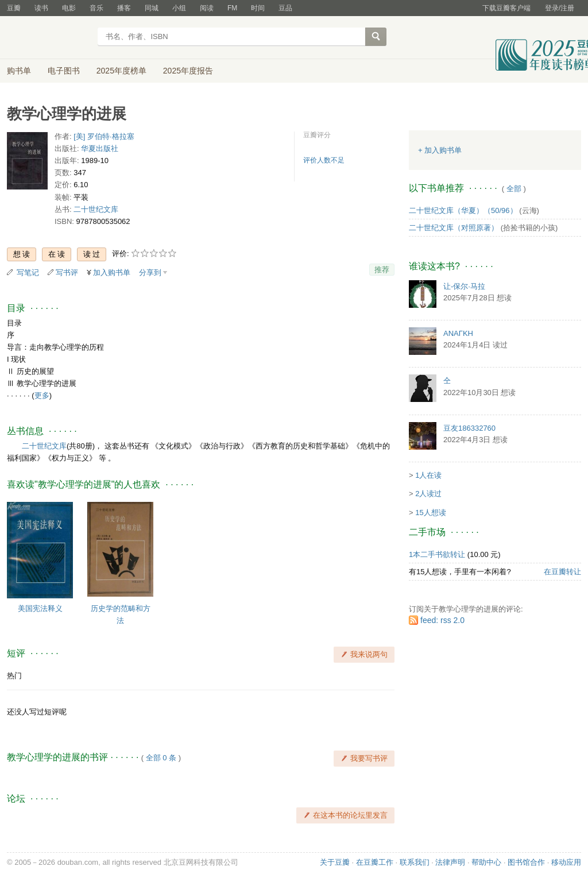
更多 (42, 395)
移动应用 (566, 862)
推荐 (382, 270)
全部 (514, 189)
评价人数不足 (324, 160)
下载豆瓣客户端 (506, 8)
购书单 (19, 71)
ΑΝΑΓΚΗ (458, 333)
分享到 (150, 272)
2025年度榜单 (121, 71)
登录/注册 (560, 8)
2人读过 (428, 494)
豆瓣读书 (49, 38)
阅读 (207, 8)
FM (232, 8)
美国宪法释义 (40, 608)
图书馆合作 (526, 862)
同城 (152, 8)
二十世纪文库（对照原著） (454, 228)
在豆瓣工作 (375, 862)
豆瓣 (14, 8)
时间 (258, 8)
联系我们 (415, 862)
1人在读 (428, 475)
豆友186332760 (469, 428)
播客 (124, 8)
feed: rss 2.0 (442, 620)
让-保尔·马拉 (464, 286)
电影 (69, 8)
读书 (41, 8)
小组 (179, 8)
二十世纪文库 (96, 209)
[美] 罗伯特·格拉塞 (104, 136)
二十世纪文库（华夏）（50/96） (463, 210)
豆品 (285, 8)
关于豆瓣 (335, 862)
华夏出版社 (100, 148)
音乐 (96, 8)
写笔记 (28, 272)
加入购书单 (112, 272)
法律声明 (450, 862)
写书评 (67, 272)
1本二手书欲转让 (437, 554)
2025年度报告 (188, 71)
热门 (14, 676)
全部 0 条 (161, 758)
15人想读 (430, 513)
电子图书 (64, 71)
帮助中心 (486, 862)
